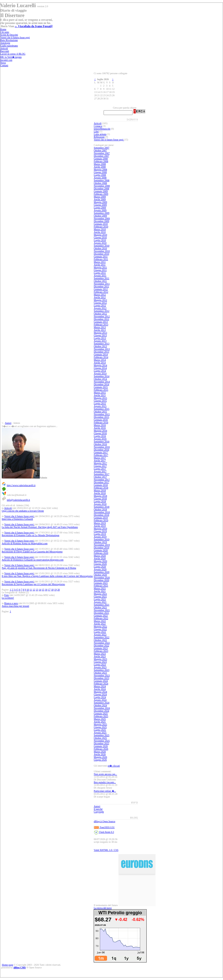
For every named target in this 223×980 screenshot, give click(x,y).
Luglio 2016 (100, 436)
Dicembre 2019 (101, 548)
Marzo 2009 (100, 197)
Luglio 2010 (100, 240)
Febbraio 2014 (101, 357)
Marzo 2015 (100, 393)
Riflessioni (99, 137)
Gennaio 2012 (101, 289)
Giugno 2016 (100, 433)
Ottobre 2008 (100, 183)
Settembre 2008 (101, 180)
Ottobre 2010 (100, 248)
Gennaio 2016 (101, 420)
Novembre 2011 (102, 284)
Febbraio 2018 (101, 488)
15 (43, 590)
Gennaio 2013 (101, 322)
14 (40, 590)
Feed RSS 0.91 (104, 827)
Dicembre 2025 (101, 743)
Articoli (4, 48)
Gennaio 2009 (101, 191)
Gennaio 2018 (101, 485)
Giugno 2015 (100, 401)
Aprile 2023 (100, 656)
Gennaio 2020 (101, 550)
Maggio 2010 (100, 235)
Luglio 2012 (100, 306)
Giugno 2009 (100, 205)
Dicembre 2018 (101, 515)
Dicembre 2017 (101, 482)
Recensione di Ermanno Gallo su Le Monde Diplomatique (31, 535)
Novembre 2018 (102, 512)
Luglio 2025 (100, 730)
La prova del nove (103, 908)
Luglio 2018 (100, 501)
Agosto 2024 (100, 700)
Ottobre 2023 (100, 673)
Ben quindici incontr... (105, 782)
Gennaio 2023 (101, 648)
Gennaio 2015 (101, 387)
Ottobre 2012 (100, 314)
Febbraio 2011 (101, 259)
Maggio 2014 (100, 365)
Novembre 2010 (102, 251)
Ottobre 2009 (100, 216)
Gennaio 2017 (101, 452)
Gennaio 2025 (101, 714)
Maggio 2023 (100, 659)
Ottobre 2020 (100, 575)
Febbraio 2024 (101, 684)
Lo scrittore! (8, 598)
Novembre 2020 (102, 578)
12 (34, 590)
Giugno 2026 (100, 760)
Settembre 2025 (101, 735)
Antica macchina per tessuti (15, 606)
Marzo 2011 (100, 262)
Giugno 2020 (100, 564)
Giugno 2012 (100, 303)
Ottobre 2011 (100, 281)
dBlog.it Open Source (104, 821)
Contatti (4, 65)
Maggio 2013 (100, 333)
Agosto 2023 (100, 667)
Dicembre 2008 (101, 189)
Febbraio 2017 (101, 455)
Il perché (98, 809)
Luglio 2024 (100, 697)
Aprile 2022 (100, 624)
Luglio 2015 (100, 403)
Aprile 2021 (100, 591)
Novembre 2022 (102, 643)
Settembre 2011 (101, 278)
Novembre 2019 (102, 545)
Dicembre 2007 (101, 156)
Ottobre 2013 (100, 346)
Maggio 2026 (100, 757)
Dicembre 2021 (101, 613)
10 (28, 590)
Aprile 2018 (100, 493)
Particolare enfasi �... (105, 791)
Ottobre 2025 (100, 738)
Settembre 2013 (101, 344)
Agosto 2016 (100, 439)
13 (37, 590)
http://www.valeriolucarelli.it (21, 485)
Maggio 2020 (100, 561)
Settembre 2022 (101, 637)
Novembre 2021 (102, 610)
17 (49, 590)
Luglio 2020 (100, 567)
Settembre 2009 (101, 213)
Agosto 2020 (100, 569)
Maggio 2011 (100, 267)
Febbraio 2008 (101, 161)
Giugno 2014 (100, 368)
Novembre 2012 (102, 316)
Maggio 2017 (100, 463)
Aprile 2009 (100, 199)
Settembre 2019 (101, 539)
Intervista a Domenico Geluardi (17, 519)
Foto (6, 595)
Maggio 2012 (100, 300)
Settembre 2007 (101, 148)
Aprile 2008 (100, 167)
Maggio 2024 (100, 692)
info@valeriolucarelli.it (19, 500)
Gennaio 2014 (101, 354)
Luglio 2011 (100, 273)
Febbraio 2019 (101, 520)
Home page (8, 965)
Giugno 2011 (100, 270)
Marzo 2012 (100, 295)
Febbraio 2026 (101, 749)
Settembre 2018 (101, 507)
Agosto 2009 (100, 210)
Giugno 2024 (100, 695)
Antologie (5, 43)
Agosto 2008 (100, 178)
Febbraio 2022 (101, 618)
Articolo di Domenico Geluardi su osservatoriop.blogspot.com (33, 560)
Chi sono (5, 32)
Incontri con (6, 60)
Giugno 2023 (100, 662)
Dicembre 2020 (101, 580)
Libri (96, 131)
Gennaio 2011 (101, 257)
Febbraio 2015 (101, 390)
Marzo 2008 (100, 164)
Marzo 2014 (100, 360)
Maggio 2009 (100, 202)
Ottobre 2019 (100, 542)
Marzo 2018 (100, 490)
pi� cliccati (114, 766)
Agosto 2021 (100, 602)
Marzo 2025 (100, 719)
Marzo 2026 (100, 752)
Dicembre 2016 (101, 450)
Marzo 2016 (100, 425)
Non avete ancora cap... (105, 774)
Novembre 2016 (102, 447)
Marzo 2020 (100, 556)
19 (55, 590)
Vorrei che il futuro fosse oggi (15, 37)
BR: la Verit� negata (11, 57)
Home (3, 29)
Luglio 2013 (100, 338)
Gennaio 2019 (101, 518)
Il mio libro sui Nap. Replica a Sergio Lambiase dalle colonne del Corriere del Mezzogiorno (47, 576)
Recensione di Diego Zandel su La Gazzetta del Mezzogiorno (32, 552)
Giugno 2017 (100, 466)
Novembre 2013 (102, 349)
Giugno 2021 (100, 597)
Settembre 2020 (101, 572)
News (3, 63)
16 (46, 590)
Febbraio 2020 (101, 553)
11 (31, 590)
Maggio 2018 (100, 496)
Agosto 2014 (100, 374)
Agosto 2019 (100, 537)
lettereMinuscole (102, 129)
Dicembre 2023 (101, 678)
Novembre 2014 (102, 382)
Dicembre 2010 (101, 254)
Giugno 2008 (100, 172)
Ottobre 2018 (100, 510)
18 (52, 590)
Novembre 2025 (102, 741)
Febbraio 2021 (101, 586)
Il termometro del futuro (106, 905)
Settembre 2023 (101, 670)
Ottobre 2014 (100, 379)
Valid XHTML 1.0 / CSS (106, 850)
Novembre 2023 (102, 675)
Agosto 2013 (100, 341)
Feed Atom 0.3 (104, 832)
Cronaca (98, 126)
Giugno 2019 (100, 531)
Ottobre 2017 (100, 477)
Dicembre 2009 (101, 221)
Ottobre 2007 (100, 150)
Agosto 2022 (100, 635)
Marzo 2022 (100, 621)
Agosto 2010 (100, 243)
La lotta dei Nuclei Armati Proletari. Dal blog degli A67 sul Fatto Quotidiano (40, 527)
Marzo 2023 (100, 654)
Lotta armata (100, 134)
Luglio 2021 (100, 599)
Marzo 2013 (100, 327)
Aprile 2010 (100, 232)
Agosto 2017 (100, 471)
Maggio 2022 (100, 627)
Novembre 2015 (102, 414)
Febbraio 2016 (101, 422)
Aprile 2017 (100, 461)
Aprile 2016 (100, 428)
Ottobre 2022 (100, 640)
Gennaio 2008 (101, 159)
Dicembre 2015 (101, 417)
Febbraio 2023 (101, 651)
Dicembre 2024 (101, 711)
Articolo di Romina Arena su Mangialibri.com (25, 543)
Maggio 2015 (100, 398)
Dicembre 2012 (101, 319)
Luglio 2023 (100, 665)
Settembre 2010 (101, 246)
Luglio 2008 (100, 175)
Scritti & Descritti (9, 35)
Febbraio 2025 (101, 716)
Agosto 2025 (100, 733)
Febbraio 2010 (101, 227)
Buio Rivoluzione (9, 40)
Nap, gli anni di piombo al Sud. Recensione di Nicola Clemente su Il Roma (39, 568)
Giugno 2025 (100, 727)
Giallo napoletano (9, 46)
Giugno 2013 (100, 335)
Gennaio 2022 (101, 616)
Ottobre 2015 (100, 412)
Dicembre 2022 (101, 646)
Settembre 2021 (101, 605)
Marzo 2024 (100, 686)
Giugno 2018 (100, 499)
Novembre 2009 (102, 218)
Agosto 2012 (100, 308)
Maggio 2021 (100, 594)
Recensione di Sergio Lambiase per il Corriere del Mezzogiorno (33, 584)
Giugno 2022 (100, 629)
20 (59, 590)
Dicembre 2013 (101, 352)
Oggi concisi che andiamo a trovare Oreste (23, 511)
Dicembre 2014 (101, 384)
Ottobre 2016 (100, 444)
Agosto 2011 (100, 276)
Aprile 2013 (100, 330)
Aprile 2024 (100, 689)
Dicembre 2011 (101, 286)
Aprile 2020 (100, 558)
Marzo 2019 (100, 523)
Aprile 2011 (100, 265)
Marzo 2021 (100, 588)
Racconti (5, 51)
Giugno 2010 (100, 238)
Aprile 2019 (100, 526)
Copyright (99, 812)
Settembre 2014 (101, 376)
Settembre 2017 (101, 474)
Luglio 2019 (100, 534)
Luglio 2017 (100, 469)
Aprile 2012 (100, 297)
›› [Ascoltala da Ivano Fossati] (34, 26)
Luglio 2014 (100, 371)
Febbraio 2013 (101, 325)
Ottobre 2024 (100, 705)
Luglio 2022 (100, 632)
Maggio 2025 (100, 724)
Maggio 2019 (100, 529)
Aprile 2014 (100, 363)
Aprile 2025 (100, 722)
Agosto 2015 (100, 406)
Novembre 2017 (102, 480)
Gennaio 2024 (101, 681)
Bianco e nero (11, 603)
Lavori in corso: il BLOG (13, 54)
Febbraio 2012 (101, 292)
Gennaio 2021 (101, 583)
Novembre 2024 (102, 708)
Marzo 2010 (100, 229)
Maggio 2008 (100, 170)
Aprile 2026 (100, 754)
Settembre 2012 (101, 311)
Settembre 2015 (101, 409)
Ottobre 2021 (100, 607)
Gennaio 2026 (101, 746)
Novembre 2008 (102, 186)
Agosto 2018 (100, 504)
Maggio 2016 (100, 431)
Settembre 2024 (101, 703)
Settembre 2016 (101, 442)
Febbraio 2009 (101, 194)
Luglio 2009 (100, 208)
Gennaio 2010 (101, 224)
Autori (8, 423)
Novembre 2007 (102, 153)
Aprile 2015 (100, 395)
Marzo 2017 (100, 458)
